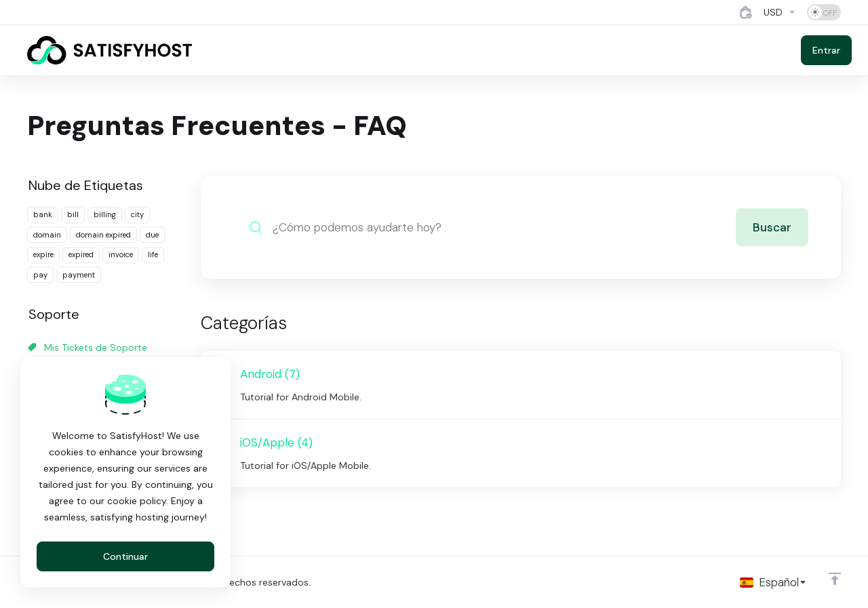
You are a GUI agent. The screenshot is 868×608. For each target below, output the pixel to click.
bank (43, 214)
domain (47, 235)
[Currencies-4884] (780, 12)
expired (81, 254)
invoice (121, 254)
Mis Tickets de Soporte (87, 347)
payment (79, 275)
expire (43, 254)
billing (105, 214)
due (152, 235)
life (153, 254)
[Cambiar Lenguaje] (773, 582)
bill (73, 214)
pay (40, 275)
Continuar (125, 556)
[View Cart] (746, 12)
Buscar (772, 227)
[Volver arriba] (835, 579)
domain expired (103, 235)
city (137, 214)
